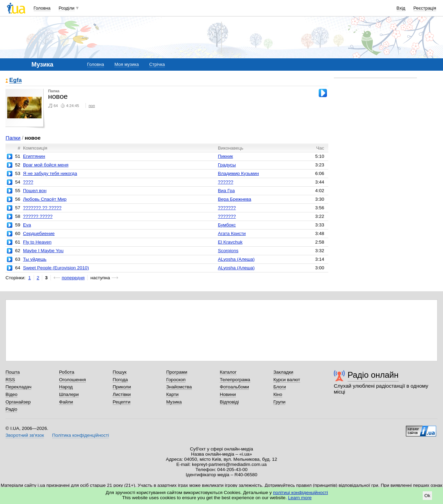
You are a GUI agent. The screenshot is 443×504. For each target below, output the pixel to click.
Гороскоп (176, 380)
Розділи (67, 8)
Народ (66, 387)
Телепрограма (235, 380)
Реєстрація (425, 8)
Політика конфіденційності (81, 435)
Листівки (122, 394)
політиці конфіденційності (300, 493)
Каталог (228, 372)
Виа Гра (226, 191)
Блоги (280, 387)
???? (28, 182)
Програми (177, 372)
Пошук (120, 372)
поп (92, 106)
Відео (12, 394)
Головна (42, 8)
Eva (27, 225)
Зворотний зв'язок (25, 435)
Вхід (401, 8)
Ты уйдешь (35, 259)
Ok (427, 496)
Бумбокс (227, 225)
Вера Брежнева (234, 199)
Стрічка (157, 64)
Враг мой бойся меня (46, 165)
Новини (228, 394)
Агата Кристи (232, 233)
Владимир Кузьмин (238, 173)
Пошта (13, 372)
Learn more (300, 498)
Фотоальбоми (234, 387)
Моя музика (127, 64)
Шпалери (69, 394)
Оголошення (72, 380)
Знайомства (179, 387)
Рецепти (122, 402)
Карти (172, 394)
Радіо (11, 409)
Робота (67, 372)
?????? (225, 182)
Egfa (15, 80)
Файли (66, 402)
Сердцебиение (39, 233)
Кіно (278, 394)
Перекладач (18, 387)
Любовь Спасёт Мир (45, 199)
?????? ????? (38, 216)
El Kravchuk (230, 242)
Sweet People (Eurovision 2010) (56, 268)
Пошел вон (35, 191)
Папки (13, 138)
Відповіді (229, 402)
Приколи (122, 387)
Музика (174, 402)
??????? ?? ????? (42, 208)
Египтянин (34, 156)
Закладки (283, 372)
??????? (227, 208)
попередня (73, 278)
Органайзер (18, 402)
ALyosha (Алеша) (236, 259)
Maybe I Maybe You (43, 251)
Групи (279, 402)
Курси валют (287, 380)
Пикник (225, 156)
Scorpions (228, 251)
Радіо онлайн (373, 375)
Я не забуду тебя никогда (50, 173)
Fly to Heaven (37, 242)
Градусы (227, 165)
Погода (120, 380)
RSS (10, 380)
